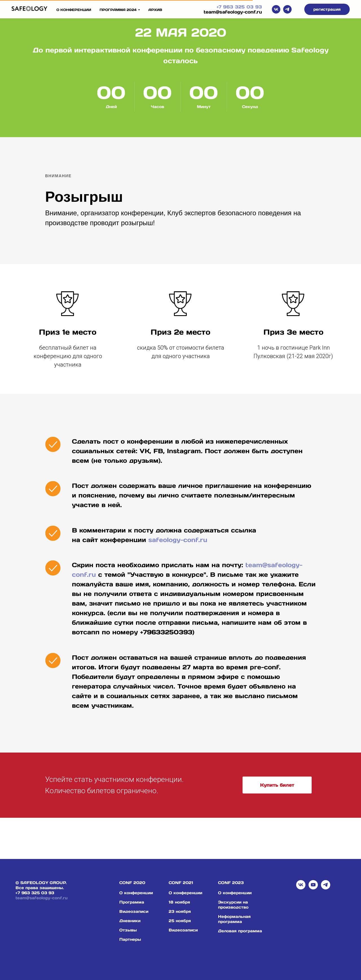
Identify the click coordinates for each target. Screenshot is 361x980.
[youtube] (313, 885)
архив (155, 10)
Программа (132, 902)
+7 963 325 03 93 (239, 7)
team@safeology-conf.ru (233, 12)
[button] (327, 9)
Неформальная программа (234, 919)
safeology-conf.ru (178, 540)
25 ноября (180, 921)
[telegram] (287, 9)
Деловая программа (240, 931)
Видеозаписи (134, 911)
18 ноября (179, 902)
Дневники (130, 921)
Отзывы (128, 930)
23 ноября (180, 911)
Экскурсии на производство (233, 905)
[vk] (276, 9)
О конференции (74, 10)
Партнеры (130, 939)
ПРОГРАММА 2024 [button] (118, 10)
